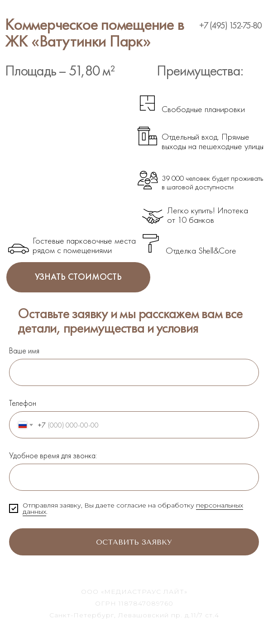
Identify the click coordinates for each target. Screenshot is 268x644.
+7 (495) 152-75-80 (230, 26)
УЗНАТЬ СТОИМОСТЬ (78, 277)
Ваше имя (24, 350)
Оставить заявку (91, 542)
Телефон (23, 403)
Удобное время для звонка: (53, 455)
